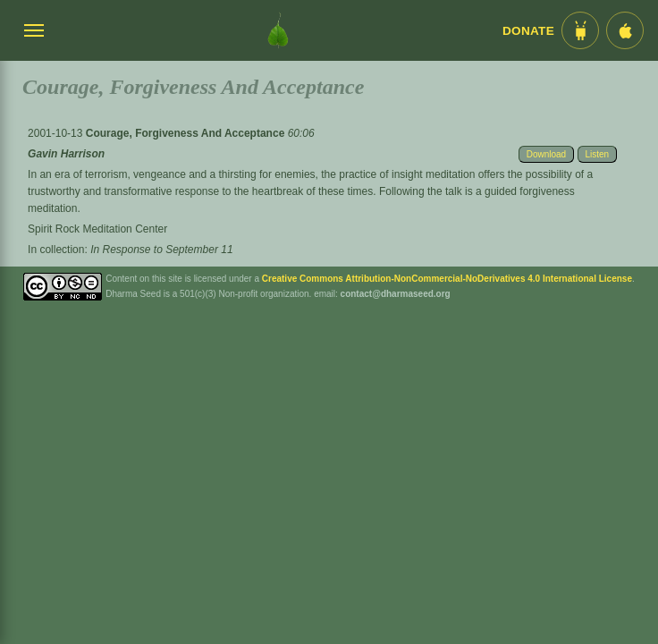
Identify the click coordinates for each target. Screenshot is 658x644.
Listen (598, 154)
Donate (528, 31)
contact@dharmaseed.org (396, 294)
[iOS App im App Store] (625, 30)
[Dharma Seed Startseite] (278, 30)
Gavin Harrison (66, 154)
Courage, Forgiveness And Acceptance (187, 133)
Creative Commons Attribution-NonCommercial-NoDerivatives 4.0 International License (447, 279)
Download (546, 154)
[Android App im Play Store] (580, 30)
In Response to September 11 (161, 250)
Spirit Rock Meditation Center (97, 229)
